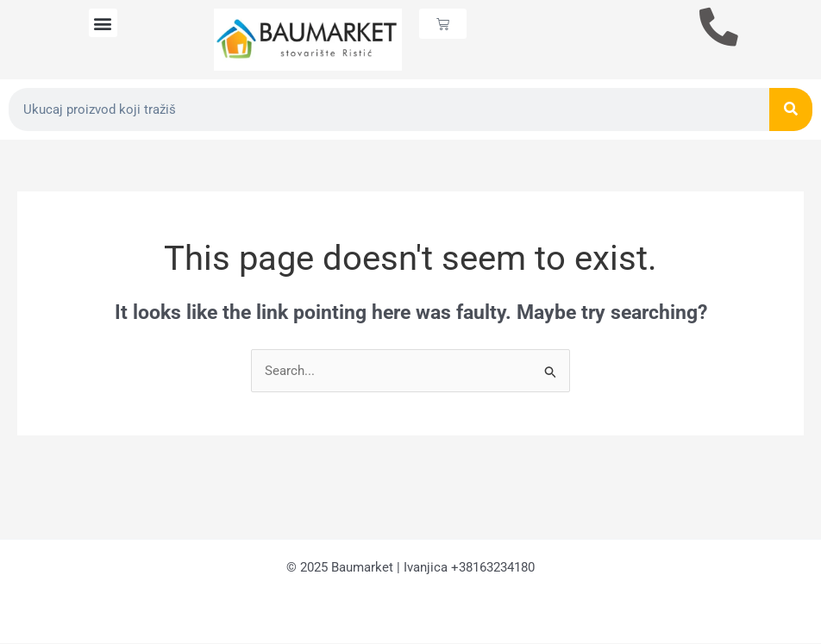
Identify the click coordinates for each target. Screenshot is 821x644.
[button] (103, 23)
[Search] (791, 109)
